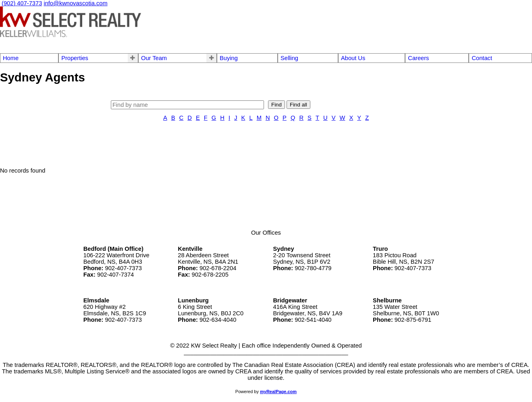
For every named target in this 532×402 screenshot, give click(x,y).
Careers (418, 58)
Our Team (154, 58)
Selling (289, 58)
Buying (229, 58)
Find (276, 105)
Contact (482, 58)
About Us (353, 58)
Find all (298, 105)
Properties (75, 58)
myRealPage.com (278, 392)
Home (11, 58)
